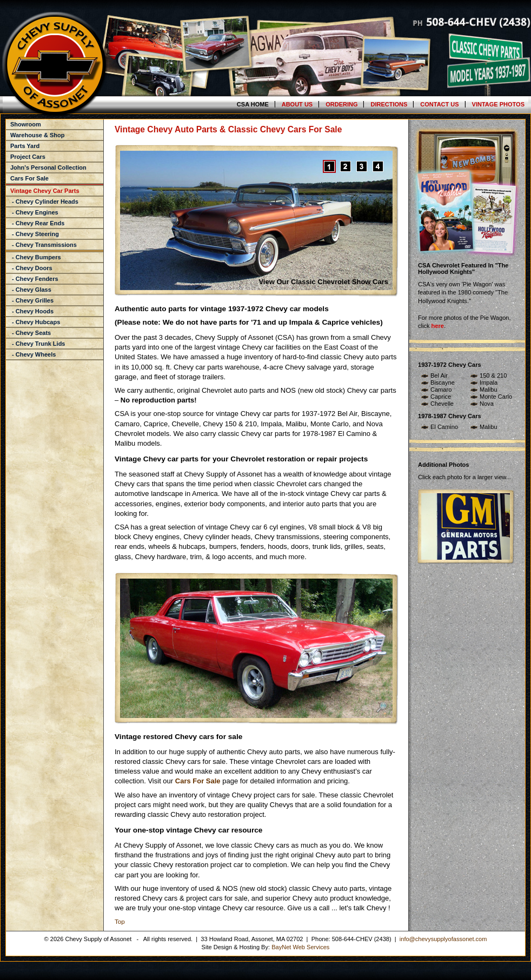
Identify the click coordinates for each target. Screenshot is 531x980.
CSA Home (253, 104)
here (438, 326)
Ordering (341, 104)
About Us (297, 104)
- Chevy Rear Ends (37, 223)
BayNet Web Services (300, 947)
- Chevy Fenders (34, 279)
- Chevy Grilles (32, 300)
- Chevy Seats (31, 333)
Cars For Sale (29, 178)
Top (120, 921)
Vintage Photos (498, 104)
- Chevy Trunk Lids (38, 344)
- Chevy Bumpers (36, 257)
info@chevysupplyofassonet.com (443, 939)
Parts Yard (25, 146)
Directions (389, 104)
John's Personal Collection (48, 167)
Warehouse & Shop (37, 135)
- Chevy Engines (34, 212)
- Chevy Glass (31, 290)
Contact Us (439, 104)
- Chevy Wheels (33, 354)
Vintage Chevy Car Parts (45, 191)
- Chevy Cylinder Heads (44, 202)
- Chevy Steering (35, 234)
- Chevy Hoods (32, 311)
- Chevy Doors (31, 268)
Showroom (26, 124)
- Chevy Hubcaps (35, 322)
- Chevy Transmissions (44, 245)
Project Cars (28, 157)
